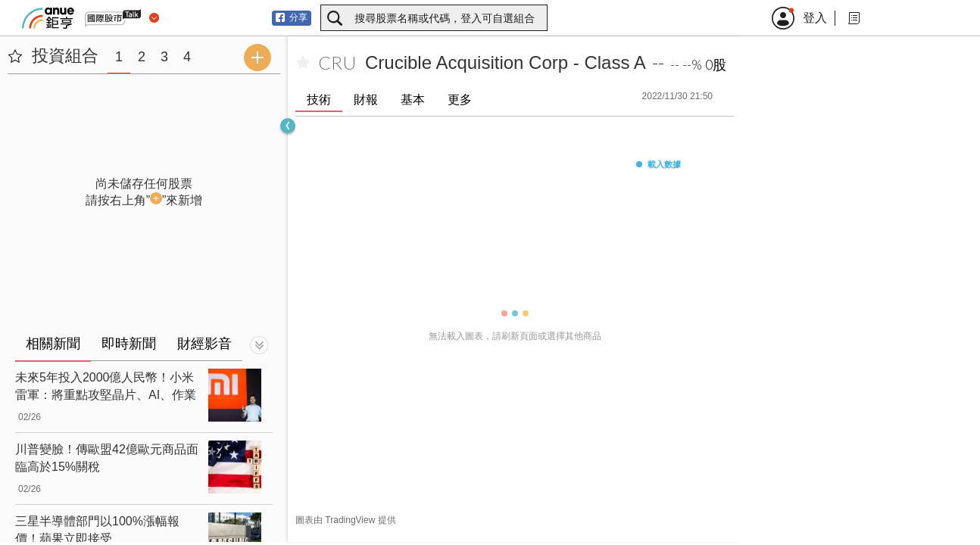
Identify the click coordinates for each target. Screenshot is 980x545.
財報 (366, 100)
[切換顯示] (259, 345)
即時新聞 (129, 344)
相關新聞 (53, 344)
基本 (413, 100)
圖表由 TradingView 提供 (346, 520)
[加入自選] (303, 63)
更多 (460, 100)
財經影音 (204, 344)
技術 (319, 100)
